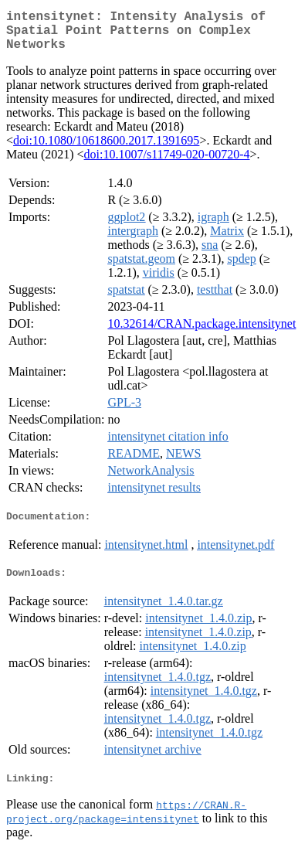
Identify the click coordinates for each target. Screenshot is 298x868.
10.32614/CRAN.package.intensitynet (201, 333)
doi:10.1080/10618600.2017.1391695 (106, 150)
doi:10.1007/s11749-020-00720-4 (167, 163)
